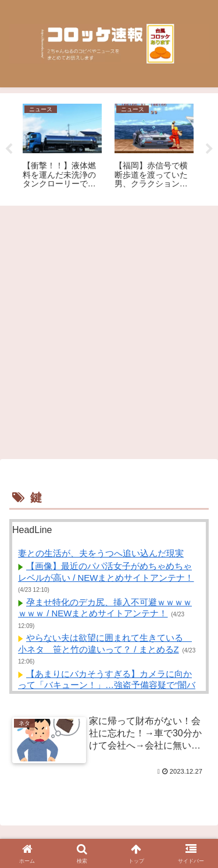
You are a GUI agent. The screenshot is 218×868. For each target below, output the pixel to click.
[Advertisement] (109, 332)
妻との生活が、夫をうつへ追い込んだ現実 (101, 553)
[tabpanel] (62, 147)
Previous (9, 149)
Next (209, 149)
